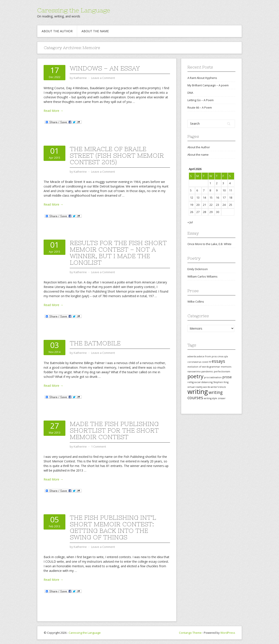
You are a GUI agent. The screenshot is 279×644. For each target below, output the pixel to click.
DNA (190, 93)
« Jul (190, 222)
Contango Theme (190, 633)
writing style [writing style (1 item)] (210, 398)
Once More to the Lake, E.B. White (209, 244)
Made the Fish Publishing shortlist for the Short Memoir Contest (114, 430)
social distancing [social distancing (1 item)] (203, 382)
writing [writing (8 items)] (198, 392)
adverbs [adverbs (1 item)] (192, 356)
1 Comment (99, 446)
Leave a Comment (103, 78)
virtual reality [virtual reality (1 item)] (195, 387)
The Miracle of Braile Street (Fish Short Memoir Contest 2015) (117, 155)
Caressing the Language (74, 10)
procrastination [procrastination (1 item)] (213, 377)
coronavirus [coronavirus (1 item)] (194, 362)
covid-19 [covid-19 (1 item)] (206, 362)
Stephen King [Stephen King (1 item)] (221, 382)
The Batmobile (95, 343)
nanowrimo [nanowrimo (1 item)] (194, 371)
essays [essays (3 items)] (218, 361)
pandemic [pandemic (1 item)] (207, 371)
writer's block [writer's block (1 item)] (218, 387)
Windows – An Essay (105, 68)
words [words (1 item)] (207, 387)
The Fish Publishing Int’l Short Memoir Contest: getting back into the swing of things (113, 527)
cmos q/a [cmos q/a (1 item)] (223, 356)
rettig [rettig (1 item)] (191, 382)
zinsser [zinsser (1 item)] (222, 398)
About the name (95, 31)
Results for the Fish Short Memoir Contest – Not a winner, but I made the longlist (118, 253)
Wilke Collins (196, 302)
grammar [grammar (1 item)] (215, 367)
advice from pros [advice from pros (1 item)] (207, 356)
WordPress (228, 633)
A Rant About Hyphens (202, 78)
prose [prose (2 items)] (227, 377)
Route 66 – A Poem (200, 107)
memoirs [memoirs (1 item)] (226, 367)
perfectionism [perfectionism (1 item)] (222, 371)
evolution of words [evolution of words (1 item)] (198, 367)
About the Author (57, 31)
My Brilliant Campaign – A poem (208, 85)
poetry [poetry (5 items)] (195, 376)
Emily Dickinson (198, 269)
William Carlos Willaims (202, 276)
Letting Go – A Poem (201, 100)
